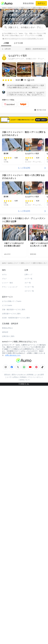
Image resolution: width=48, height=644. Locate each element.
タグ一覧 (28, 419)
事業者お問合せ (7, 464)
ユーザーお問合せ (13, 513)
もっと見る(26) (24, 304)
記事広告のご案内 (8, 472)
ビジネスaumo (7, 441)
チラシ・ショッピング (10, 423)
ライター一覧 (29, 423)
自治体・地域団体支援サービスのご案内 (16, 454)
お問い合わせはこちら (13, 491)
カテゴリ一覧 (29, 427)
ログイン (41, 3)
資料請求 (5, 468)
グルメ (4, 415)
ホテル (4, 410)
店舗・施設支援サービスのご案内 (14, 445)
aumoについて (25, 516)
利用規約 (23, 513)
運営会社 (7, 511)
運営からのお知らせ (19, 511)
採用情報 (30, 511)
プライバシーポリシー (35, 513)
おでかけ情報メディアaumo (12, 437)
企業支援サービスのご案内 (11, 450)
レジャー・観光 (7, 419)
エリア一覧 (28, 415)
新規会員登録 (28, 3)
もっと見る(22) (24, 347)
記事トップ (28, 410)
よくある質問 (39, 511)
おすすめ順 (18, 43)
